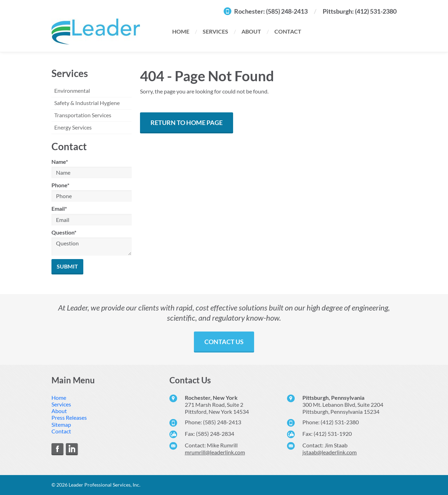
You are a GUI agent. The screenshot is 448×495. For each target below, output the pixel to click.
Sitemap (61, 424)
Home (181, 31)
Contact (288, 31)
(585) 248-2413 (287, 11)
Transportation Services (83, 115)
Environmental (72, 90)
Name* (60, 162)
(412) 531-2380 (376, 11)
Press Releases (69, 417)
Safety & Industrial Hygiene (87, 103)
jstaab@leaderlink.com (330, 452)
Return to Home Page (187, 123)
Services (215, 31)
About (251, 31)
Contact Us (224, 342)
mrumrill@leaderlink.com (215, 452)
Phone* (60, 185)
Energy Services (73, 127)
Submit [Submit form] (67, 266)
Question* (64, 232)
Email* (59, 208)
